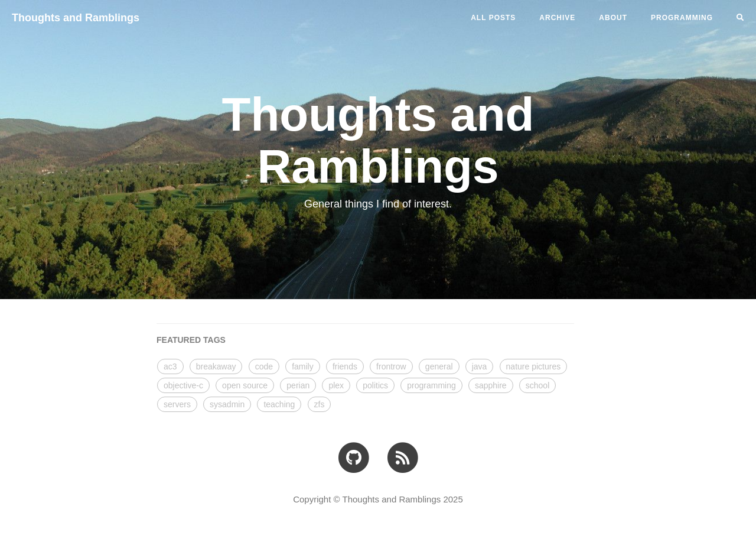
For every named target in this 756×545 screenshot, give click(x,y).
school (537, 385)
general (439, 366)
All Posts (493, 18)
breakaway (216, 366)
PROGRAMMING (682, 18)
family (303, 366)
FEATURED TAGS (191, 340)
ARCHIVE (557, 18)
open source (245, 385)
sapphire (491, 385)
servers (177, 404)
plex (336, 385)
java (480, 366)
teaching (279, 404)
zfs (320, 404)
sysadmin (227, 404)
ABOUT (613, 18)
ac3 (170, 366)
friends (345, 366)
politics (375, 385)
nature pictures (534, 366)
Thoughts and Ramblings (76, 18)
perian (298, 385)
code (264, 366)
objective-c (183, 385)
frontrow (391, 366)
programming (431, 385)
